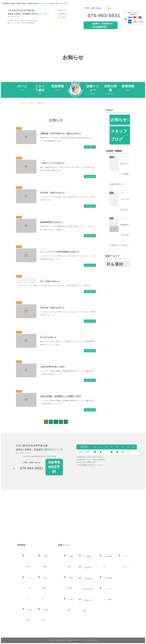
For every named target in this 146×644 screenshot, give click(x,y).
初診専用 (54, 467)
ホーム (22, 88)
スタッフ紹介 (40, 90)
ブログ (31, 103)
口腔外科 (88, 567)
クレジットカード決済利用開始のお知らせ (59, 252)
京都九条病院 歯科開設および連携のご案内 (60, 396)
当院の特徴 (110, 90)
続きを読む (89, 147)
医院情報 (58, 88)
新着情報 (128, 88)
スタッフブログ (118, 152)
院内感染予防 (45, 588)
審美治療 (109, 578)
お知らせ (118, 125)
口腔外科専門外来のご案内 (52, 367)
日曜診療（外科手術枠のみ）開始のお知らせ (60, 134)
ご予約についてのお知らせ (52, 163)
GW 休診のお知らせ (50, 281)
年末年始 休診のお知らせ (52, 193)
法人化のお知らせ (48, 337)
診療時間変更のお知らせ (51, 222)
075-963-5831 (104, 16)
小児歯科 (88, 556)
